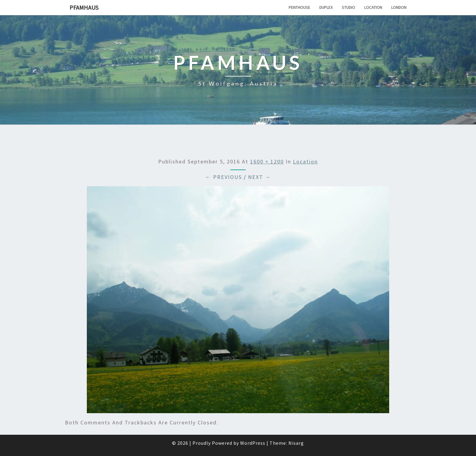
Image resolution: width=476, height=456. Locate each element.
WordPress (253, 443)
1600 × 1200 (267, 161)
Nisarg (296, 443)
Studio (348, 7)
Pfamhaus (84, 7)
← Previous (224, 177)
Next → (260, 177)
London (399, 7)
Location (373, 7)
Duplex (326, 7)
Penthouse (299, 7)
